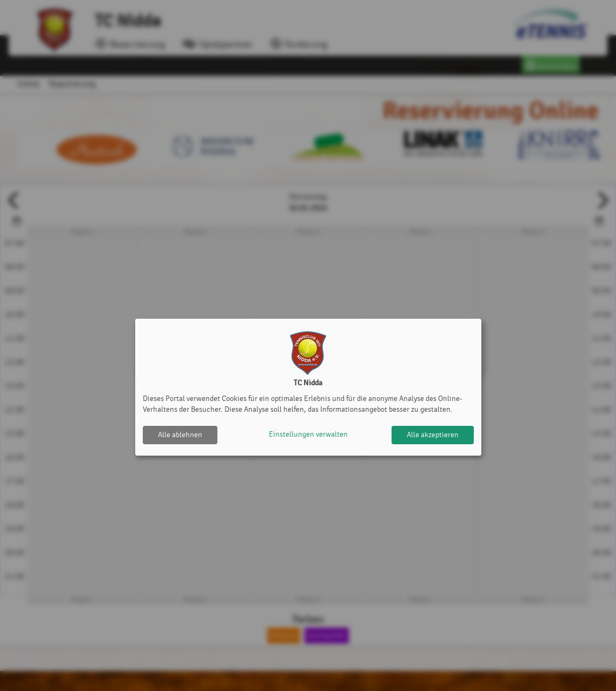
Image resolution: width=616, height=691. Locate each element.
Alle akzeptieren (433, 435)
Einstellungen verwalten (308, 435)
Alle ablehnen (180, 435)
